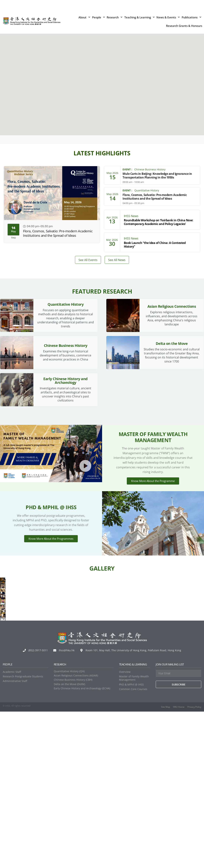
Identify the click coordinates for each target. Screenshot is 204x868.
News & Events (168, 17)
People (99, 17)
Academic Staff (12, 828)
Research (115, 17)
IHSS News (131, 216)
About (84, 17)
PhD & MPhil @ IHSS (131, 841)
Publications (192, 17)
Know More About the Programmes (51, 561)
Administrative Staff (15, 837)
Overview (125, 828)
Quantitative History (147, 190)
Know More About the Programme (153, 493)
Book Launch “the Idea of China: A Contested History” (155, 245)
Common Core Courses (133, 845)
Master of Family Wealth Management (134, 834)
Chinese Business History (150, 169)
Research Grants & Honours (184, 26)
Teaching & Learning (140, 17)
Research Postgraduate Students (23, 833)
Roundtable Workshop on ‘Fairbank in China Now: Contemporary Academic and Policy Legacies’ (159, 222)
